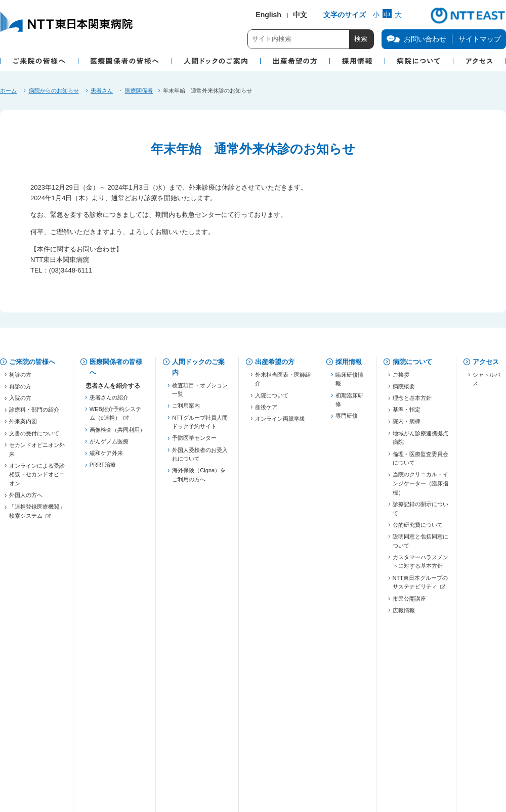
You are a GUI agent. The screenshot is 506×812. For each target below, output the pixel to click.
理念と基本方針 (412, 402)
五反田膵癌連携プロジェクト (117, 536)
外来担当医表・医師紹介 (283, 383)
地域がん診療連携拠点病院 (420, 441)
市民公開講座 (409, 602)
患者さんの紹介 (109, 401)
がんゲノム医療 (109, 445)
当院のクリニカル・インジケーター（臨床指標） (420, 487)
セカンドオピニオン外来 (37, 453)
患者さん (102, 91)
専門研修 (347, 420)
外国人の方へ (26, 499)
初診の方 (20, 378)
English (268, 15)
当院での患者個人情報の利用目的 (243, 726)
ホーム (8, 91)
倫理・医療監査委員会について (420, 462)
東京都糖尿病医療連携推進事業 (117, 589)
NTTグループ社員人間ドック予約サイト (200, 426)
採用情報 (349, 362)
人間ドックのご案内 (198, 367)
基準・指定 (407, 414)
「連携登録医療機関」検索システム (37, 515)
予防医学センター (194, 442)
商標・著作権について (126, 757)
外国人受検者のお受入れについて (200, 458)
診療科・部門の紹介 (34, 414)
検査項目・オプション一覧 (200, 393)
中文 (300, 15)
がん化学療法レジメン (117, 677)
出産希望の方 (275, 362)
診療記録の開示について (420, 512)
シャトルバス (487, 383)
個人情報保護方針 (121, 726)
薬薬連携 (101, 508)
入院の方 (20, 402)
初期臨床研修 (349, 403)
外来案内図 (23, 425)
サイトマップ (480, 39)
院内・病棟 (407, 425)
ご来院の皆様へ (32, 362)
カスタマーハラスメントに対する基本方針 (420, 565)
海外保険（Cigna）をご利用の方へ (199, 479)
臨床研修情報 (349, 383)
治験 (95, 665)
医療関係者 (139, 91)
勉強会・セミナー (112, 605)
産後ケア (266, 411)
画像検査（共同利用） (117, 433)
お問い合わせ (29, 726)
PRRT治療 (103, 469)
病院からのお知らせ (54, 91)
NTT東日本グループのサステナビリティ (420, 586)
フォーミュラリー (112, 689)
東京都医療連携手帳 (115, 520)
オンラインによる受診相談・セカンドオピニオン (37, 478)
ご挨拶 (401, 378)
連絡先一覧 (103, 633)
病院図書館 (354, 726)
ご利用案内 (186, 410)
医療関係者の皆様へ (116, 367)
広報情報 (404, 614)
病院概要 (404, 390)
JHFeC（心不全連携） (118, 573)
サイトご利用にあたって (254, 757)
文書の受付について (34, 437)
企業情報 (22, 757)
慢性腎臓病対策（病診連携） (117, 557)
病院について (412, 362)
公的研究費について (418, 528)
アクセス (486, 362)
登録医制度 (103, 497)
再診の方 (20, 390)
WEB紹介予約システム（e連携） (115, 417)
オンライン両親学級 (280, 422)
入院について (272, 399)
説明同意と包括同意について (420, 545)
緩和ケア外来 (106, 457)
